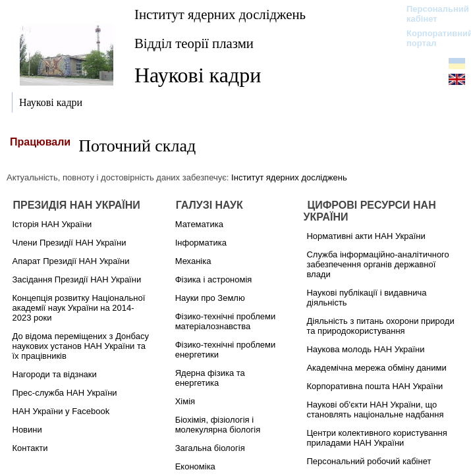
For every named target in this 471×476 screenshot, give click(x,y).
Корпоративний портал (431, 38)
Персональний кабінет (431, 14)
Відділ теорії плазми (194, 43)
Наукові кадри (198, 75)
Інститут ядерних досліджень (220, 14)
